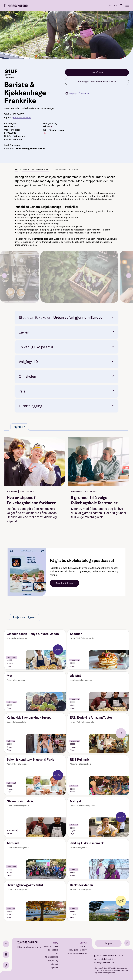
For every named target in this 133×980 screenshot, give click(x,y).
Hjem (16, 169)
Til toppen (108, 943)
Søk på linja (97, 72)
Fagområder (52, 950)
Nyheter (54, 967)
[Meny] (127, 5)
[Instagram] (6, 955)
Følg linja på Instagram (78, 93)
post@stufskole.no (21, 118)
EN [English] (116, 5)
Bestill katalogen (64, 583)
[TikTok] (6, 965)
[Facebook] (6, 944)
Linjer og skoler (51, 946)
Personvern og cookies (77, 953)
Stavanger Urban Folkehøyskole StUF (97, 82)
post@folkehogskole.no (107, 959)
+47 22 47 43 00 (103, 956)
